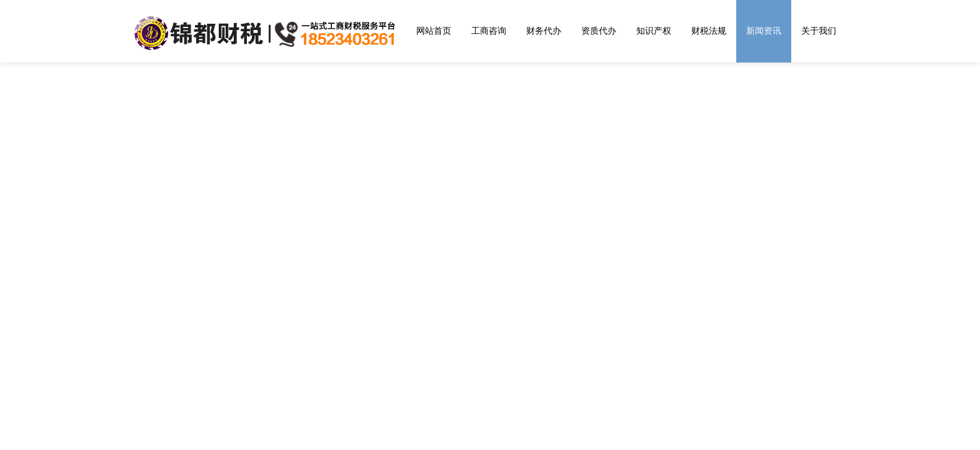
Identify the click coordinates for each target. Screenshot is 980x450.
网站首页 (434, 31)
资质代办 (599, 31)
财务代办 (544, 31)
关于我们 (819, 31)
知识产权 (654, 31)
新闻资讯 (764, 31)
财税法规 (709, 31)
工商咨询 (489, 31)
